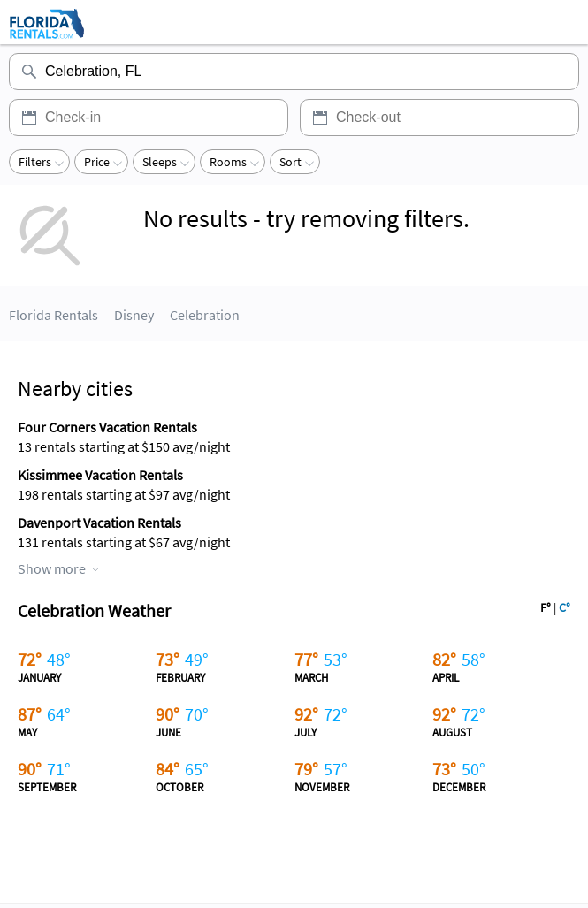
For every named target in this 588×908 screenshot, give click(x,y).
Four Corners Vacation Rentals (107, 427)
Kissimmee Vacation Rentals (100, 475)
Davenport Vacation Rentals (99, 523)
